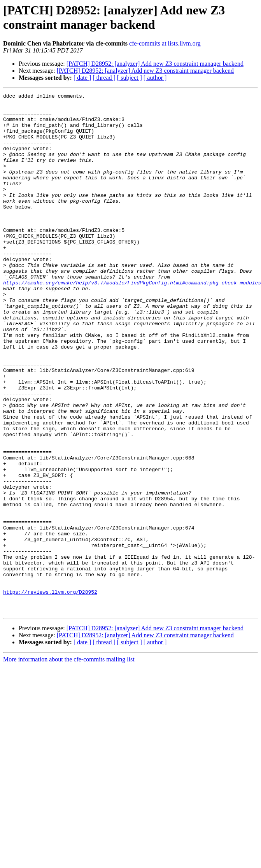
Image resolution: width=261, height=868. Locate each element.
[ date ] (82, 78)
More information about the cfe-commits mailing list (69, 763)
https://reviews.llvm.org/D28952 (50, 692)
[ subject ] (130, 78)
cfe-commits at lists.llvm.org (165, 43)
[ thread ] (104, 78)
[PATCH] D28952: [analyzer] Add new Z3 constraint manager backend (155, 64)
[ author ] (155, 78)
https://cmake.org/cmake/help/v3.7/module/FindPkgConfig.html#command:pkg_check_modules (132, 321)
